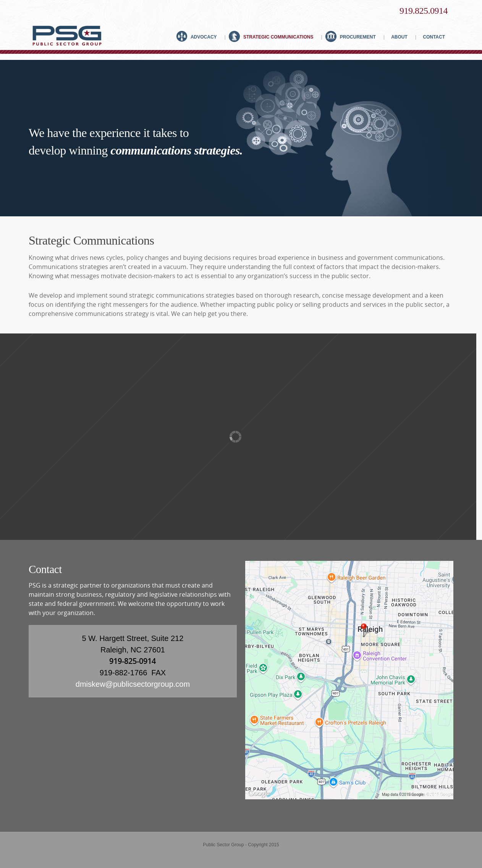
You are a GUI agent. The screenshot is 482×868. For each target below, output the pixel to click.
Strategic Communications (275, 36)
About (402, 36)
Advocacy (201, 36)
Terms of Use (440, 795)
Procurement (355, 36)
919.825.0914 (424, 11)
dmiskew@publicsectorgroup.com (133, 684)
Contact (432, 36)
